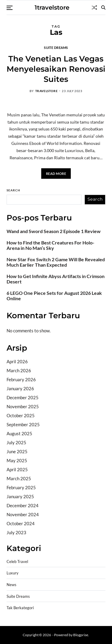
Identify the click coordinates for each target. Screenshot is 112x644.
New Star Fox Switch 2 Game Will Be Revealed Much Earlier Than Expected (56, 262)
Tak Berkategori (20, 608)
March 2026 (19, 370)
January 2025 (20, 496)
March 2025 (19, 478)
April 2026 (17, 361)
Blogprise (81, 635)
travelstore (47, 91)
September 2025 (23, 424)
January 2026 (20, 388)
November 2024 (23, 514)
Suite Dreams (56, 47)
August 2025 (19, 433)
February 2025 (21, 487)
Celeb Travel (17, 562)
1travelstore (52, 7)
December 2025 (23, 397)
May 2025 (17, 460)
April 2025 (17, 469)
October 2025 (21, 415)
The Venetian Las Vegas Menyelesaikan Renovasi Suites (56, 69)
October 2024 (21, 523)
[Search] (103, 7)
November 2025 (23, 406)
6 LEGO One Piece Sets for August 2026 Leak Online (54, 296)
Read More (56, 174)
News (11, 585)
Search (13, 190)
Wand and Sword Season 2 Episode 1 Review (54, 231)
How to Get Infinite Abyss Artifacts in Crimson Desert (56, 279)
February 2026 (21, 379)
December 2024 (23, 505)
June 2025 (17, 451)
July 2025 (16, 442)
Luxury (13, 573)
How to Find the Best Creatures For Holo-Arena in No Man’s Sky (50, 245)
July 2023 (16, 532)
